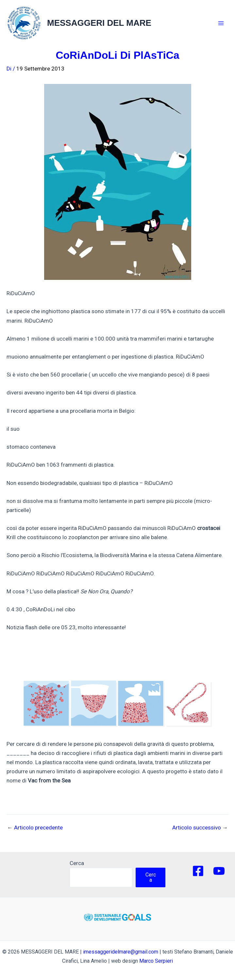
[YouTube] (219, 871)
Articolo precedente (35, 828)
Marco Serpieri (156, 961)
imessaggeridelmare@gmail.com (121, 952)
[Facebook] (198, 871)
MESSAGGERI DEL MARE (99, 23)
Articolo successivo (200, 828)
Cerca (77, 863)
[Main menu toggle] (221, 23)
